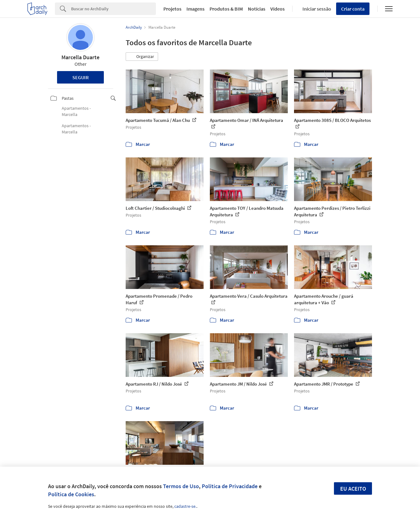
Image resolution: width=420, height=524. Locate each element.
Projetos (172, 9)
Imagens (196, 9)
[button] (142, 57)
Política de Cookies (71, 494)
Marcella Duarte (80, 57)
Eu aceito (353, 489)
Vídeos (278, 9)
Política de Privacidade (230, 486)
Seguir (81, 77)
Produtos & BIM (226, 9)
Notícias (257, 9)
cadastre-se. (185, 506)
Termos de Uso (181, 486)
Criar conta (353, 9)
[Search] (113, 9)
